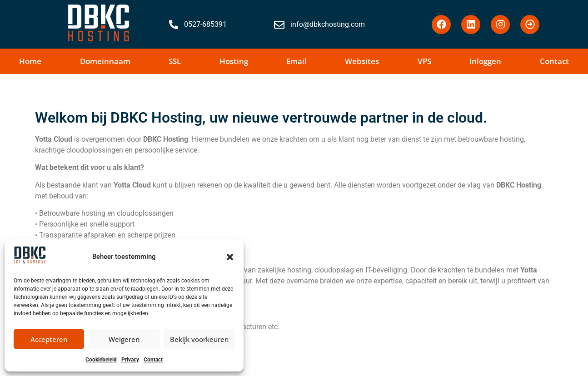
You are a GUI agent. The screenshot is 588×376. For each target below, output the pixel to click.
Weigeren (124, 339)
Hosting (234, 61)
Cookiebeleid (101, 360)
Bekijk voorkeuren (199, 339)
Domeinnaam (105, 61)
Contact (153, 360)
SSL (175, 61)
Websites (362, 61)
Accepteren (49, 339)
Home (30, 61)
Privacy (130, 360)
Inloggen (485, 61)
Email (296, 61)
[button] (230, 257)
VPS (424, 61)
